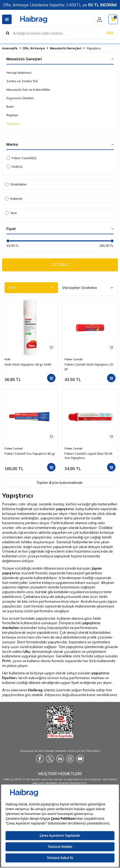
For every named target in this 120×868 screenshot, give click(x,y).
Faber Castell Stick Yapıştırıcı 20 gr (89, 366)
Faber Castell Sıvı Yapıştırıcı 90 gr (30, 453)
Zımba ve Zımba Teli (22, 81)
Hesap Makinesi (19, 73)
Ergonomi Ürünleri (20, 98)
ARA (110, 33)
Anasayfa (10, 48)
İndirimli (14, 199)
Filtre (31, 288)
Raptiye (12, 115)
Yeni (11, 213)
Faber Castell (21, 158)
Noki (14, 167)
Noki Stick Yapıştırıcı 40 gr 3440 (28, 364)
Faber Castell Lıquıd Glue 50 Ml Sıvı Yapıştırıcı (88, 456)
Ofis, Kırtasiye (34, 48)
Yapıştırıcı (13, 123)
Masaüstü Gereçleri (66, 48)
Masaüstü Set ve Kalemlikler (28, 90)
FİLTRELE (60, 265)
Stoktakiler (16, 184)
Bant (10, 107)
